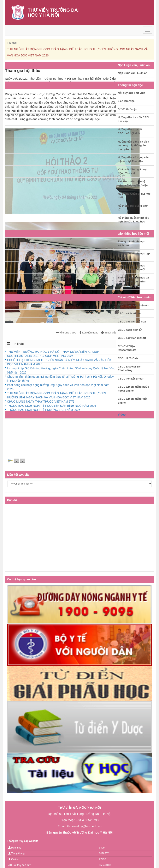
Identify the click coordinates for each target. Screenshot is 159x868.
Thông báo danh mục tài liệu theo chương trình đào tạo (133, 281)
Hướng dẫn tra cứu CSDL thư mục (134, 119)
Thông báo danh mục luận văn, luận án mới (131, 267)
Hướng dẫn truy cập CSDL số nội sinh (131, 131)
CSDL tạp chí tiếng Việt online (132, 401)
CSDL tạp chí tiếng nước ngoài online (133, 389)
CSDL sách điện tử (130, 330)
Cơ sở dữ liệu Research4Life (127, 348)
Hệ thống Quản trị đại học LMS (134, 196)
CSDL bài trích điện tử (132, 338)
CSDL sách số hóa (130, 313)
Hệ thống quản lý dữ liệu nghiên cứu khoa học (133, 220)
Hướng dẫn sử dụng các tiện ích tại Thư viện (133, 159)
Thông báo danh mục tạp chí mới (134, 255)
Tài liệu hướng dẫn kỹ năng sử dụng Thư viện (133, 183)
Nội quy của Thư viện (131, 93)
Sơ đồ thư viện (127, 109)
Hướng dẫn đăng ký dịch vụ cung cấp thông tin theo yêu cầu (133, 145)
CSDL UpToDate (128, 358)
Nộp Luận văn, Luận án (133, 73)
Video (122, 415)
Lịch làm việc (126, 101)
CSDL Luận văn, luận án (133, 305)
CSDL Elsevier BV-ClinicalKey (130, 369)
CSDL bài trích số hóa (132, 322)
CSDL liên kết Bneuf (131, 379)
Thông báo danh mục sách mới (131, 243)
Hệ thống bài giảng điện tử (133, 208)
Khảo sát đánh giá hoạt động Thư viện (133, 171)
